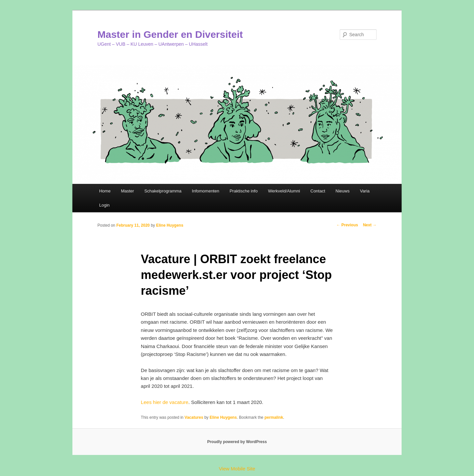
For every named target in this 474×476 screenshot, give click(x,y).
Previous (347, 225)
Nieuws (342, 191)
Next (370, 225)
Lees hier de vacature (165, 402)
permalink (274, 417)
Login (104, 205)
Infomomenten (206, 191)
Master (127, 191)
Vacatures (194, 417)
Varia (365, 191)
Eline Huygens (170, 225)
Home (105, 191)
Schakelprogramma (163, 191)
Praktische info (243, 191)
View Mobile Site (237, 469)
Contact (318, 191)
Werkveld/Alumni (284, 191)
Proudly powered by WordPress (237, 442)
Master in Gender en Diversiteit (170, 34)
